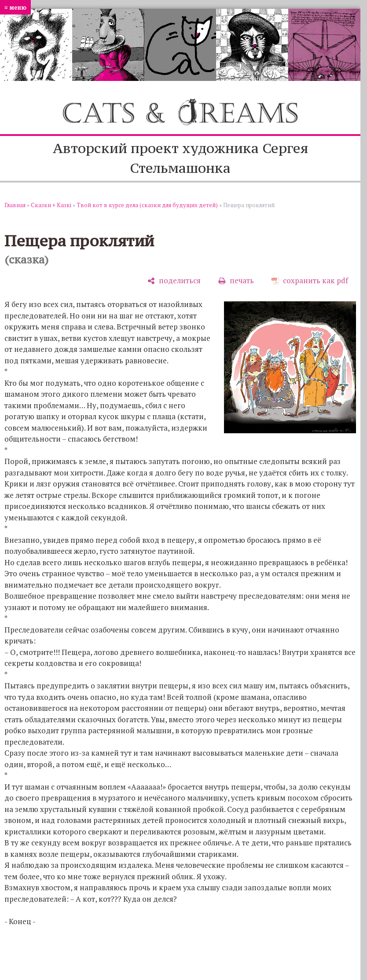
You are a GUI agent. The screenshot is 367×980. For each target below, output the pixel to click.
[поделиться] (174, 281)
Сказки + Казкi (51, 205)
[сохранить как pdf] (310, 281)
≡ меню (15, 7)
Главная (15, 205)
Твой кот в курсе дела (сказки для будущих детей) (147, 205)
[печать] (236, 281)
